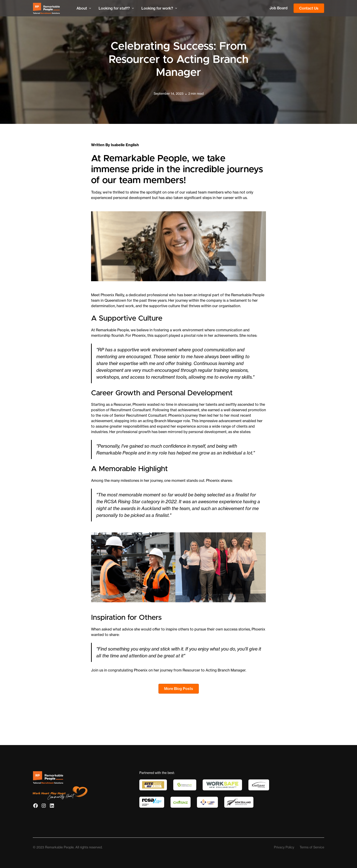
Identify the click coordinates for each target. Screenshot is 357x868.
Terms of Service (312, 847)
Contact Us (309, 8)
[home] (51, 8)
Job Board (279, 8)
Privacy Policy (284, 847)
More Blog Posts (179, 689)
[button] (84, 8)
